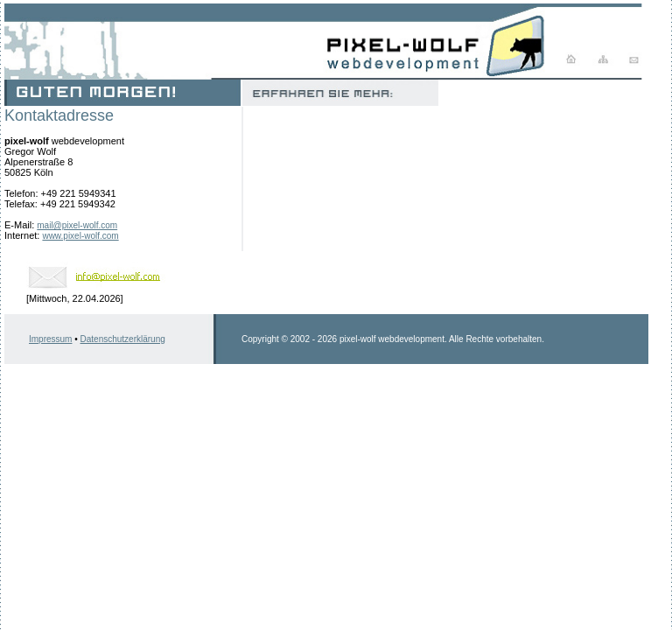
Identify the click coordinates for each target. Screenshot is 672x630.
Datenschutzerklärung (123, 339)
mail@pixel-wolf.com (77, 225)
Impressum (50, 339)
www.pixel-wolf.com (80, 236)
